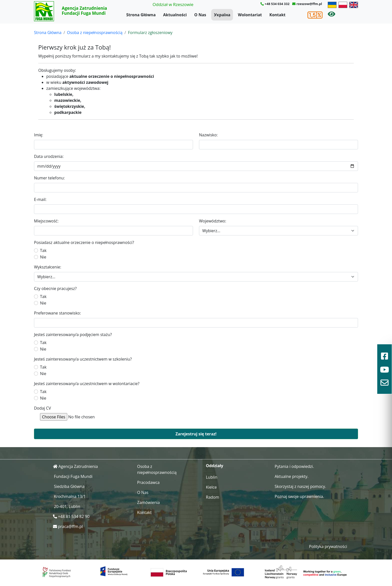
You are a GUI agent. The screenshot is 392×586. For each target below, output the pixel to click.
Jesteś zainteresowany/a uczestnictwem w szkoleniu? (83, 359)
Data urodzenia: (49, 156)
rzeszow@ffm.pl (309, 4)
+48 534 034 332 (277, 4)
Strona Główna (141, 15)
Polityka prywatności (328, 546)
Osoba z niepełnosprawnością (95, 33)
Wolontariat (250, 15)
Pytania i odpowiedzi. (294, 466)
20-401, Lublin (67, 506)
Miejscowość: (46, 221)
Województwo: (213, 221)
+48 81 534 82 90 (74, 516)
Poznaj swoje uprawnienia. (299, 496)
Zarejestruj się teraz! (196, 434)
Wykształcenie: (48, 267)
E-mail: (40, 199)
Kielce (211, 487)
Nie (43, 257)
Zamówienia (149, 502)
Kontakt (278, 15)
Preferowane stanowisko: (57, 313)
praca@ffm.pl (70, 526)
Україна (222, 15)
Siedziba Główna (69, 486)
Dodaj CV (42, 408)
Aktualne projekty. (292, 476)
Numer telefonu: (49, 178)
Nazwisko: (208, 135)
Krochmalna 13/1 (70, 496)
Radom (213, 497)
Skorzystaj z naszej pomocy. (300, 486)
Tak (43, 250)
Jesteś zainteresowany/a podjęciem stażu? (73, 335)
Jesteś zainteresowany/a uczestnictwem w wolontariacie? (87, 384)
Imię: (39, 135)
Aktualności (175, 15)
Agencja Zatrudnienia (78, 466)
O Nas (200, 15)
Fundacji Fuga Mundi (73, 476)
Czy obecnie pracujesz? (55, 288)
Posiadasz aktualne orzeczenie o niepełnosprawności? (84, 242)
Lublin (212, 477)
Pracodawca (148, 482)
